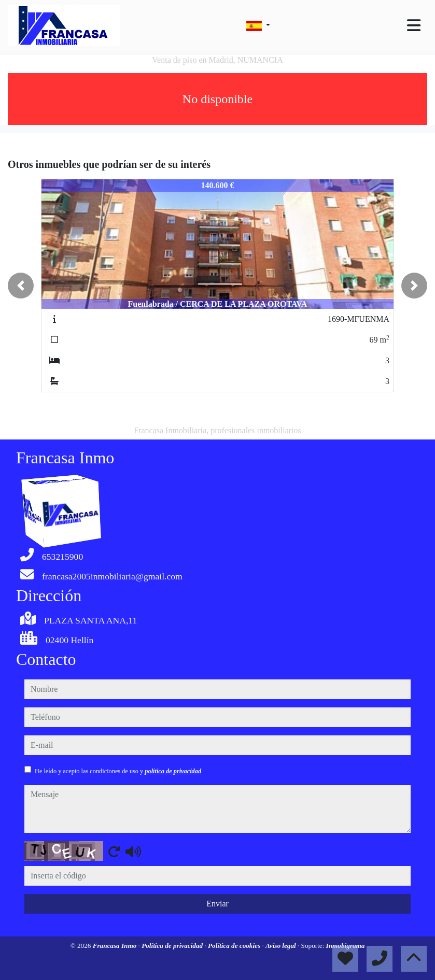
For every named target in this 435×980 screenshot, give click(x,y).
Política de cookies (235, 946)
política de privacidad (173, 771)
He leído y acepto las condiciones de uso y (118, 771)
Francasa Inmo (116, 946)
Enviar (218, 904)
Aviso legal (282, 946)
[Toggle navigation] (414, 25)
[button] (21, 286)
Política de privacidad (173, 946)
